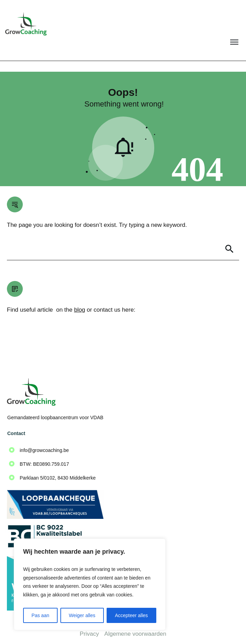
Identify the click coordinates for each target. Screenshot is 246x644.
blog (80, 299)
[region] (90, 584)
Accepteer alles (131, 615)
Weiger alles (82, 615)
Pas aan (40, 615)
